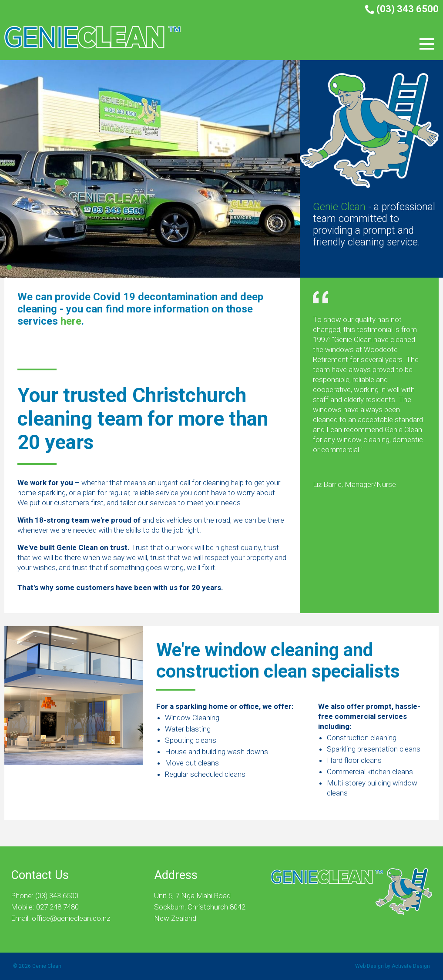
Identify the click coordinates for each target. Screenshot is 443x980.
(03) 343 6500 (402, 9)
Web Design (369, 966)
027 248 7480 (57, 907)
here (71, 321)
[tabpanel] (221, 169)
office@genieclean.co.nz (71, 918)
